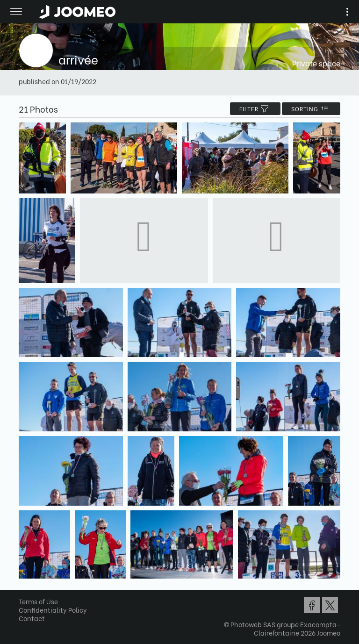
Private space (316, 63)
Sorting (311, 109)
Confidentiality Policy (53, 610)
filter (255, 109)
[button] (25, 596)
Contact (32, 618)
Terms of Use (38, 601)
